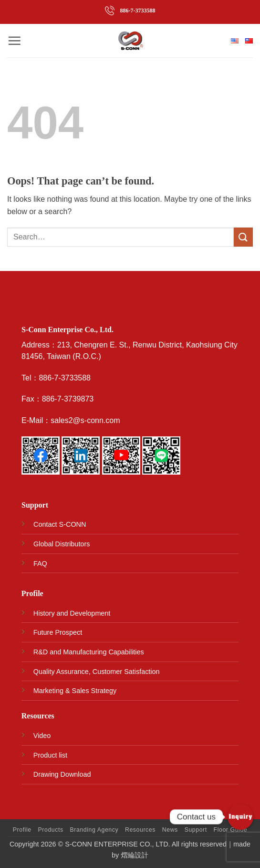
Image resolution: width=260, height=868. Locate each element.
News (170, 830)
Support (196, 830)
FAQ (40, 564)
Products (51, 830)
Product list (50, 755)
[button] (14, 41)
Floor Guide (231, 830)
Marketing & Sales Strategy (75, 691)
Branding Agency (94, 830)
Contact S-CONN (60, 524)
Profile (22, 830)
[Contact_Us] (240, 817)
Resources (140, 830)
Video (42, 736)
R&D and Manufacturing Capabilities (89, 652)
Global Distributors (62, 544)
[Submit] (243, 237)
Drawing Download (62, 774)
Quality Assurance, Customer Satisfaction (97, 672)
